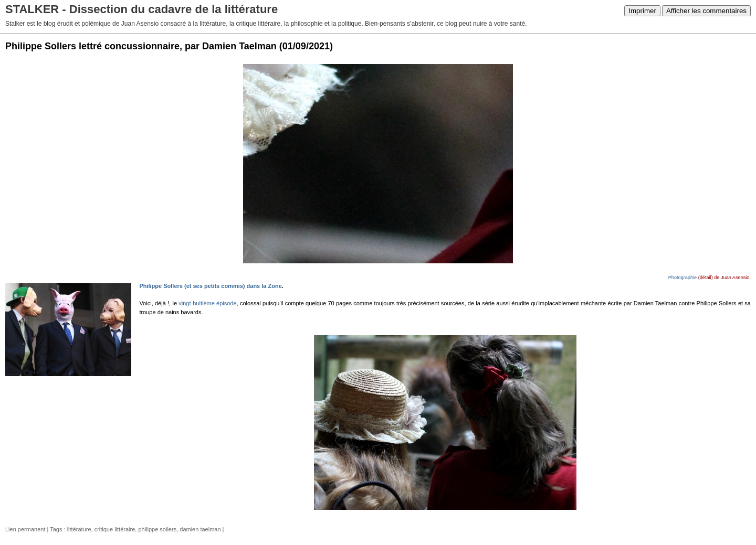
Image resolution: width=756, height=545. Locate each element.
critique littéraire (115, 529)
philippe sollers (157, 529)
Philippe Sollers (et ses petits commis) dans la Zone (210, 286)
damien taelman (200, 529)
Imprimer (642, 11)
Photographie (682, 277)
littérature (79, 529)
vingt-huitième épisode (207, 303)
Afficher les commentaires (706, 11)
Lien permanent (25, 529)
